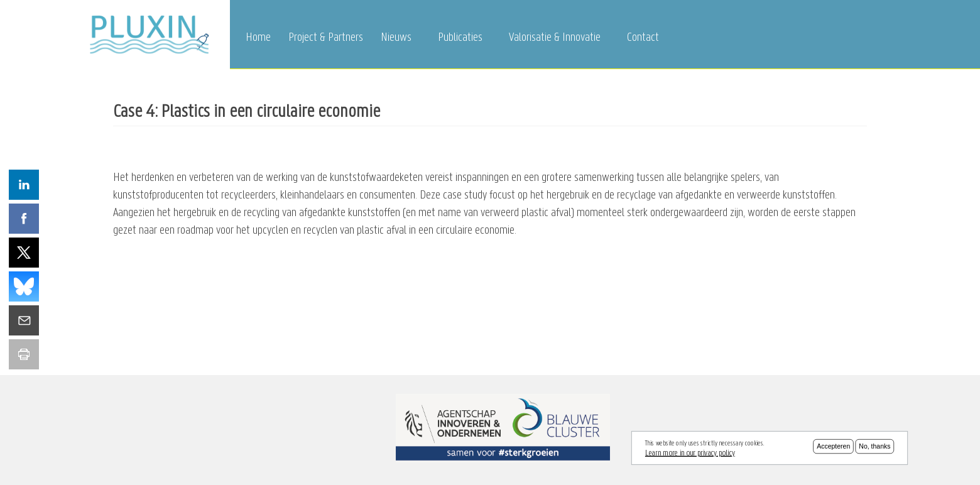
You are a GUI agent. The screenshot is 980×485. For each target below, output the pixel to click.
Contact (643, 38)
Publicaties (460, 38)
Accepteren (833, 448)
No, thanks (874, 448)
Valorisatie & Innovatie (555, 38)
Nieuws (396, 38)
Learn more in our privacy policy (690, 454)
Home (258, 38)
